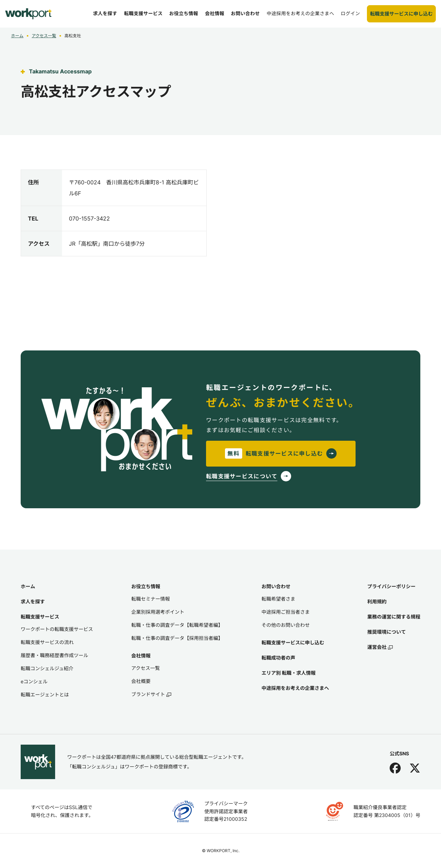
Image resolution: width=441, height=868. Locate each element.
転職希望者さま (278, 599)
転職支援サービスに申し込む (293, 642)
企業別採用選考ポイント (158, 612)
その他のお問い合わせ (286, 625)
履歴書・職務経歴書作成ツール (54, 655)
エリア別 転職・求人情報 (289, 673)
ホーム (17, 36)
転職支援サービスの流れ (47, 642)
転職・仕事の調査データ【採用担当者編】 (177, 638)
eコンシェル (34, 681)
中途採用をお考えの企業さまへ (295, 688)
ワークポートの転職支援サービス (57, 629)
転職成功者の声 (278, 658)
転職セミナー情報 (151, 599)
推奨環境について (387, 632)
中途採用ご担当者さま (286, 612)
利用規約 (377, 601)
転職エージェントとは (45, 695)
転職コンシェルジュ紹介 (47, 668)
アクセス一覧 (44, 36)
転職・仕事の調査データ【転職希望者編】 (177, 625)
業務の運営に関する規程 (394, 617)
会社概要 (141, 681)
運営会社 (380, 647)
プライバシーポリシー (391, 586)
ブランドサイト (151, 694)
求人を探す (33, 601)
